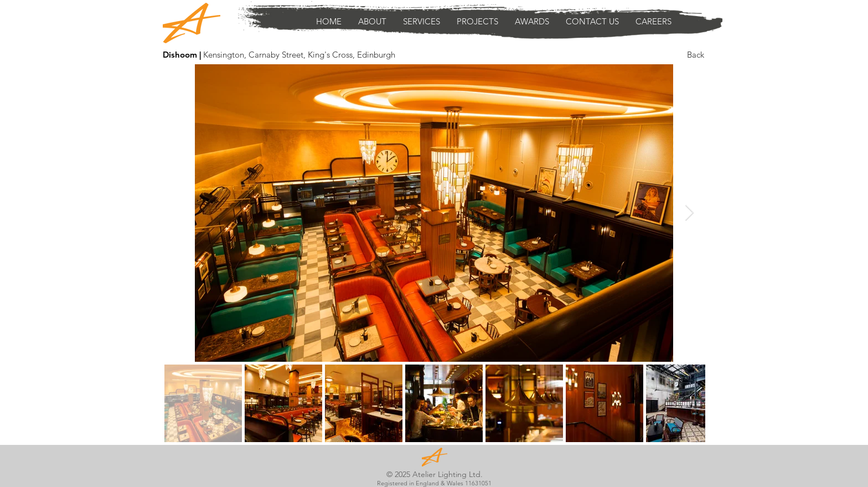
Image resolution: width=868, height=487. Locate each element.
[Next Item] (689, 213)
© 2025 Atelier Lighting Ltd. (435, 474)
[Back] (695, 54)
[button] (422, 22)
